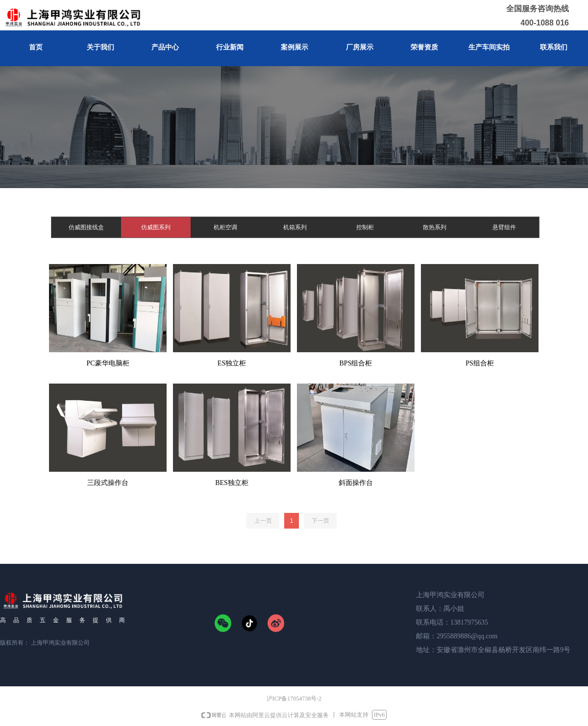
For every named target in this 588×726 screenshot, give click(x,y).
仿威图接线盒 (86, 227)
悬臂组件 (504, 227)
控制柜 (365, 227)
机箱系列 (295, 227)
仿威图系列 (156, 227)
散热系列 (435, 227)
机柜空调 (225, 227)
